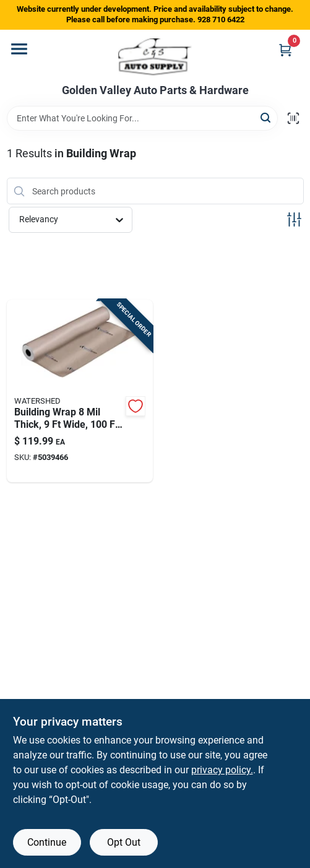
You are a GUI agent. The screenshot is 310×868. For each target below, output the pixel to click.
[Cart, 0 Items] (285, 50)
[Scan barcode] (293, 118)
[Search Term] (142, 118)
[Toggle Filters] (294, 219)
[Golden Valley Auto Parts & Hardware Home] (155, 57)
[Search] (266, 117)
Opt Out (124, 842)
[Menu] (19, 49)
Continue (47, 842)
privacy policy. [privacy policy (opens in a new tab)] (222, 770)
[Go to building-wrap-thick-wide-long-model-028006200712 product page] (80, 391)
